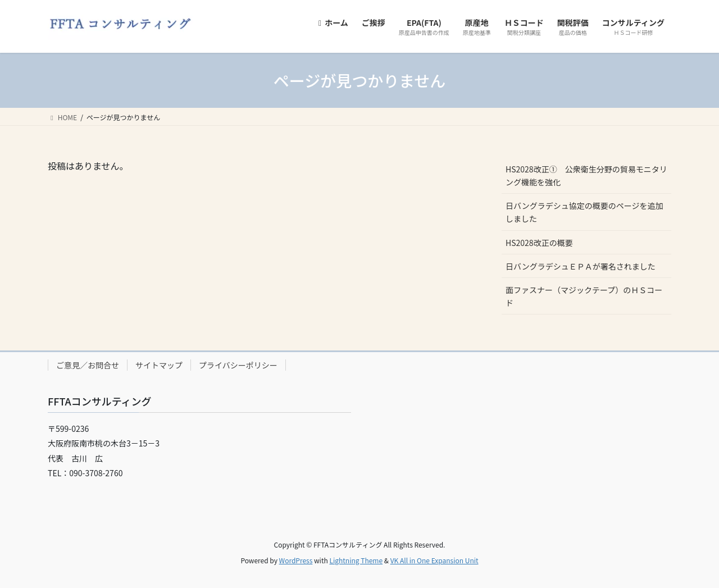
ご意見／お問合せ (88, 365)
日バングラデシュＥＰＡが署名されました (581, 266)
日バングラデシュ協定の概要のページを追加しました (584, 212)
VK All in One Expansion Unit (434, 560)
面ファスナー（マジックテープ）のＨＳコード (584, 296)
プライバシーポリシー (238, 365)
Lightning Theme (356, 560)
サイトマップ (159, 365)
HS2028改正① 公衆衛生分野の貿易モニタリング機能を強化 (586, 176)
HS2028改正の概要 (539, 243)
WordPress (296, 560)
